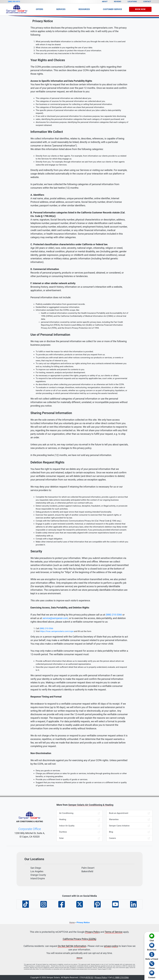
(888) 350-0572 (14, 2)
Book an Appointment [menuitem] (129, 813)
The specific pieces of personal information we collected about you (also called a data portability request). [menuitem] (78, 112)
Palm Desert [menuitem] (88, 868)
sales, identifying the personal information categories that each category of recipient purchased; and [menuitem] (80, 119)
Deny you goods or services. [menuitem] (48, 771)
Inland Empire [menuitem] (38, 878)
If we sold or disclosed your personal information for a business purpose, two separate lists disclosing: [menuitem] (81, 116)
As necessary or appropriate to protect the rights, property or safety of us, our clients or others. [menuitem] (77, 376)
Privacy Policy (92, 932)
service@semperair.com (55, 618)
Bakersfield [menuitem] (87, 871)
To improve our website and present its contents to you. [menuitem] (60, 369)
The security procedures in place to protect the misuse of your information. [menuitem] (69, 51)
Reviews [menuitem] (118, 2)
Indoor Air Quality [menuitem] (80, 826)
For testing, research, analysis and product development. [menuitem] (61, 373)
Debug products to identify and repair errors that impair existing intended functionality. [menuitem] (74, 512)
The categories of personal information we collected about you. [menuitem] (64, 98)
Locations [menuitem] (132, 2)
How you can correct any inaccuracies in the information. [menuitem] (61, 53)
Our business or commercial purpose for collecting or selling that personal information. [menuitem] (74, 104)
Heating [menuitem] (80, 820)
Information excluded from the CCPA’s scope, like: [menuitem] (82, 319)
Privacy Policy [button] (101, 978)
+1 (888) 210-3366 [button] (120, 978)
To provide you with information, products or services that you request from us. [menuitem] (71, 355)
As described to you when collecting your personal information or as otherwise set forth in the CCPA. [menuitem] (80, 384)
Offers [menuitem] (39, 9)
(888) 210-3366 (114, 615)
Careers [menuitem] (129, 838)
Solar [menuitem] (80, 838)
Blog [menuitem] (129, 832)
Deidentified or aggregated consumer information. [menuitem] (58, 307)
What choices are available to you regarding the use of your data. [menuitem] (64, 48)
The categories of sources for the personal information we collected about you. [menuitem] (71, 101)
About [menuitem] (105, 2)
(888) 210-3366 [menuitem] (46, 628)
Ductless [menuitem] (80, 832)
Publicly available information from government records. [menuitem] (61, 304)
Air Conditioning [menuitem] (80, 813)
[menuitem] (152, 937)
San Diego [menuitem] (36, 868)
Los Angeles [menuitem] (37, 871)
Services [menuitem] (61, 9)
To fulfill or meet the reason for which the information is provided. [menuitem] (65, 352)
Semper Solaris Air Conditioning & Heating (91, 805)
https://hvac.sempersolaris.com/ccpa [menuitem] (57, 631)
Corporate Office (30, 829)
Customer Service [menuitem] (112, 9)
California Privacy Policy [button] (79, 939)
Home (72, 922)
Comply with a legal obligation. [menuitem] (49, 539)
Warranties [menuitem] (129, 820)
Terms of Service (114, 932)
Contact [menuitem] (147, 2)
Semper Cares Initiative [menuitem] (129, 826)
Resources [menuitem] (84, 9)
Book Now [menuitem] (140, 9)
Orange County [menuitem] (38, 875)
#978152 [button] (89, 978)
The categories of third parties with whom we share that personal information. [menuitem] (70, 107)
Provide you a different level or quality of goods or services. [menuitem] (62, 779)
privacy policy (111, 946)
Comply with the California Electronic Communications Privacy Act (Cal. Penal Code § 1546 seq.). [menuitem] (79, 521)
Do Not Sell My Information (72, 946)
